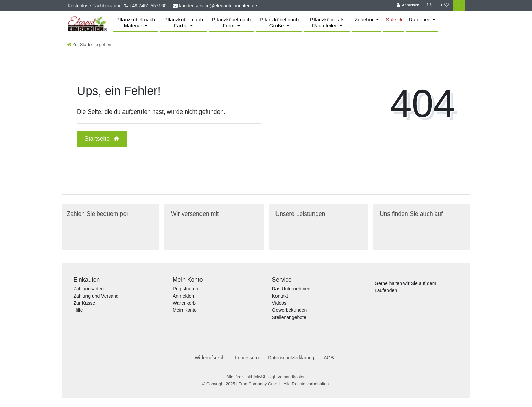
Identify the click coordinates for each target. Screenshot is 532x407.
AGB (329, 358)
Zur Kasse (84, 303)
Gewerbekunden (290, 310)
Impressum (247, 358)
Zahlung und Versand (96, 296)
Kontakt (280, 296)
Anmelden (183, 296)
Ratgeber (419, 19)
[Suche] (429, 5)
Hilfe (78, 310)
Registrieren (185, 289)
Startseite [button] (102, 139)
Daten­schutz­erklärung (291, 358)
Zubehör (364, 19)
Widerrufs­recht (210, 358)
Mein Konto (185, 310)
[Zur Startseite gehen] (89, 45)
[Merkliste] (444, 5)
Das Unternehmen (291, 289)
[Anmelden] (407, 5)
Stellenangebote (289, 317)
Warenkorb (184, 303)
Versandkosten (292, 377)
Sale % (394, 19)
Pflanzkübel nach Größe (279, 23)
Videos (279, 303)
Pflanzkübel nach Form (231, 23)
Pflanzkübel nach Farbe (184, 23)
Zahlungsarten (89, 289)
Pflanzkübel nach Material (136, 23)
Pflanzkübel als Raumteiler (327, 23)
